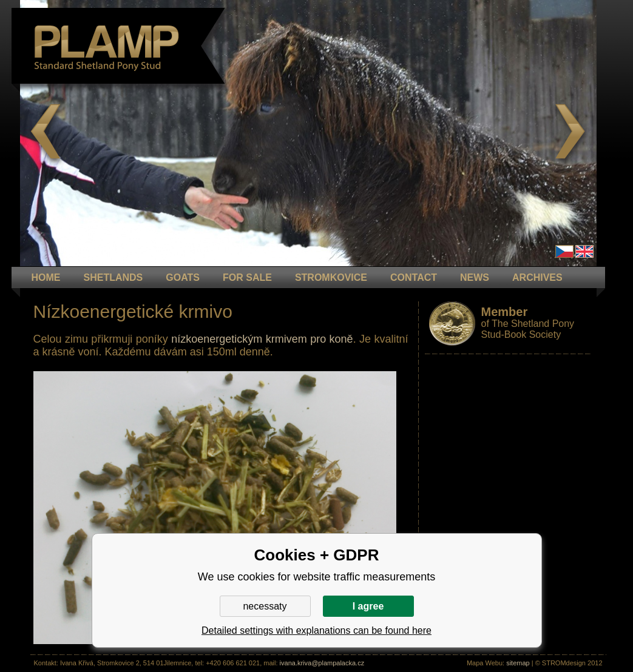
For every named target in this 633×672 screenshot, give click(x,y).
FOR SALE (247, 277)
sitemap (518, 663)
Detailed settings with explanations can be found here (316, 630)
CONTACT (414, 277)
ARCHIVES (537, 277)
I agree (368, 606)
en (584, 251)
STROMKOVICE (331, 277)
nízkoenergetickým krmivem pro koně (262, 339)
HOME (46, 277)
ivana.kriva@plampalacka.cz (322, 663)
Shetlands (113, 277)
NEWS (475, 277)
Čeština (564, 251)
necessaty (265, 606)
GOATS (183, 277)
